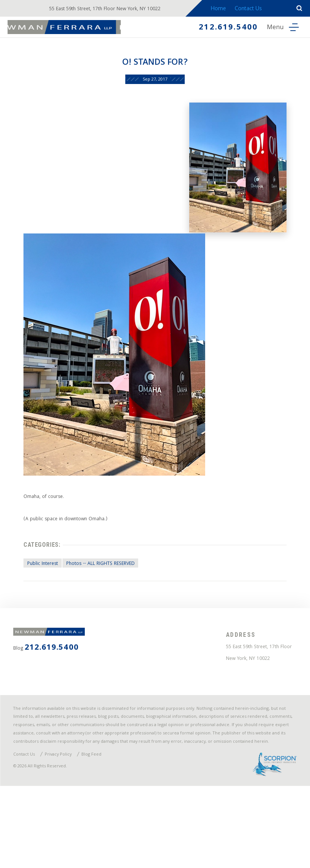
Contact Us (255, 9)
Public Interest (37, 595)
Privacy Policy (67, 832)
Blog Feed (104, 832)
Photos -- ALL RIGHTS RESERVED (106, 595)
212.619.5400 (220, 28)
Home (224, 9)
